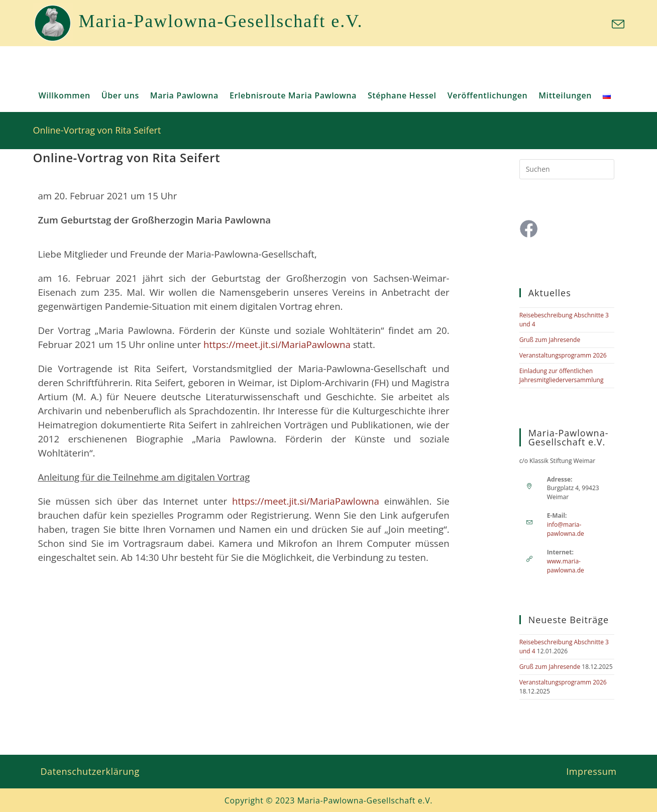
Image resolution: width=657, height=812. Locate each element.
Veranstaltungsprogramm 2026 (563, 355)
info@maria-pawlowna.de (566, 529)
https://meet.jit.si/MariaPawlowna (277, 344)
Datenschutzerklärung (90, 771)
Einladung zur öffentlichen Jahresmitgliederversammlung (562, 375)
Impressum (591, 771)
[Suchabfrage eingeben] (567, 169)
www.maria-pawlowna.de (566, 566)
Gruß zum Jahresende (550, 340)
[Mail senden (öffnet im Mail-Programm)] (617, 24)
